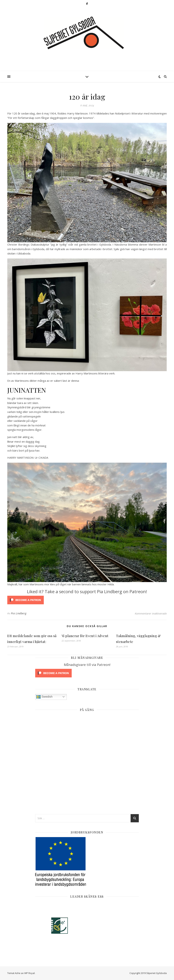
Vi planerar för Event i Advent (85, 636)
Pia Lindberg (19, 613)
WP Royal (29, 973)
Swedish (44, 697)
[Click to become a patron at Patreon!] (87, 600)
